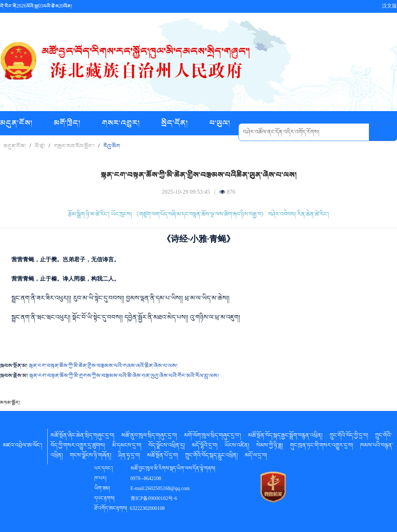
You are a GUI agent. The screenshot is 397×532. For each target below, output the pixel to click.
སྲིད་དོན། (175, 123)
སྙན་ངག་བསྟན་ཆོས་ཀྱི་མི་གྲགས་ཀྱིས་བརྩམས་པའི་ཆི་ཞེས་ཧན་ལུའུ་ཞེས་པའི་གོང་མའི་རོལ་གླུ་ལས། (124, 376)
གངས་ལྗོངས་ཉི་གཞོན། (91, 457)
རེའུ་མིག (112, 146)
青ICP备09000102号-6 (154, 499)
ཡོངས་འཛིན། (237, 447)
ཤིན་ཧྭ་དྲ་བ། (129, 457)
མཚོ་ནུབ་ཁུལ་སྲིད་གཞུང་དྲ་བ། (149, 437)
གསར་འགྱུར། (122, 123)
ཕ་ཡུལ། (220, 123)
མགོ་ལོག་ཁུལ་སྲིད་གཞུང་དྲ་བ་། (213, 437)
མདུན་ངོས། (17, 123)
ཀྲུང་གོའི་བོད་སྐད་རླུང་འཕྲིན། (211, 457)
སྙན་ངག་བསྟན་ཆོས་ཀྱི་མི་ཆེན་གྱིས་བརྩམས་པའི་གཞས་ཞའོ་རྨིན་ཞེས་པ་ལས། (103, 366)
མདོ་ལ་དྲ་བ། (256, 457)
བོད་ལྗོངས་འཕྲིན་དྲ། (167, 447)
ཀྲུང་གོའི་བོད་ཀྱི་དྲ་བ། (349, 437)
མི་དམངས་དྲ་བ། (127, 447)
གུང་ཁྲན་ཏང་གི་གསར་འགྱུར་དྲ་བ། (322, 447)
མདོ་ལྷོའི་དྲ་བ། (205, 447)
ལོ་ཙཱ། (40, 146)
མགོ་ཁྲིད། (68, 123)
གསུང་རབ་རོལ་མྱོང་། (74, 146)
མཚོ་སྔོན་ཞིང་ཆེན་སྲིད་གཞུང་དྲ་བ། (83, 437)
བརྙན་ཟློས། (154, 148)
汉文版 (390, 6)
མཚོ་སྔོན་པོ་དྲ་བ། (163, 457)
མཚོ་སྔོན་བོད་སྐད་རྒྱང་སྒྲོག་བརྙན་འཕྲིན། (285, 437)
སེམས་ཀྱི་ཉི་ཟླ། (270, 447)
